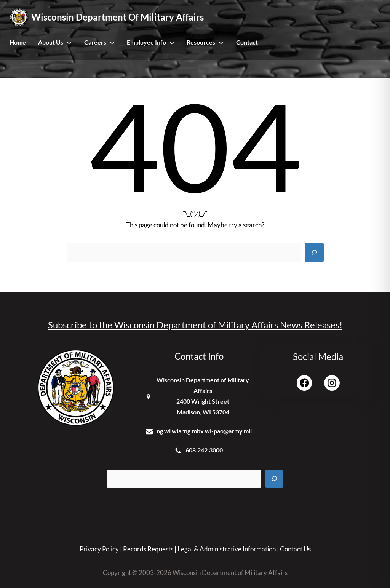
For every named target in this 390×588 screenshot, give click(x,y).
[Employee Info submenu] (172, 42)
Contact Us (295, 549)
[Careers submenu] (112, 42)
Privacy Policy (99, 549)
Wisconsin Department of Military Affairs (117, 17)
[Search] (314, 252)
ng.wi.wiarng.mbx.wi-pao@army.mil (204, 431)
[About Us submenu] (69, 42)
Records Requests (148, 549)
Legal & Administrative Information (227, 549)
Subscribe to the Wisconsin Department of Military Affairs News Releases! (195, 325)
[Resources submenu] (221, 42)
